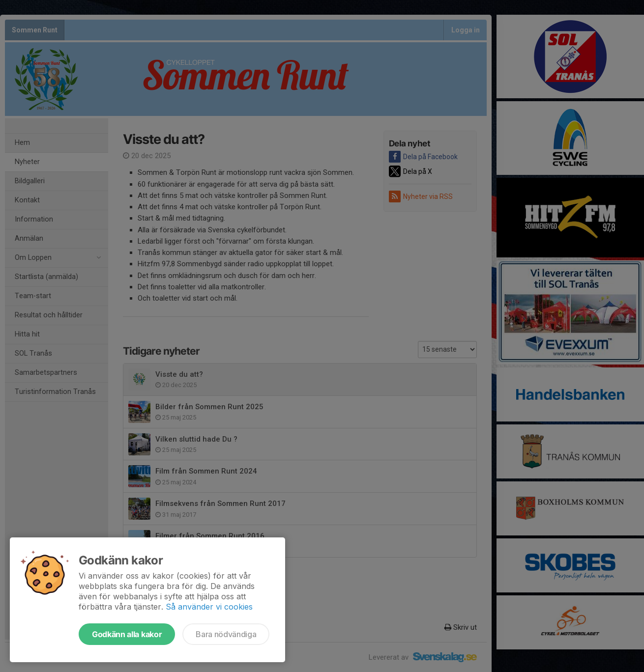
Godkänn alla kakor (127, 634)
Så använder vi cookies (209, 607)
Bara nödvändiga (226, 634)
